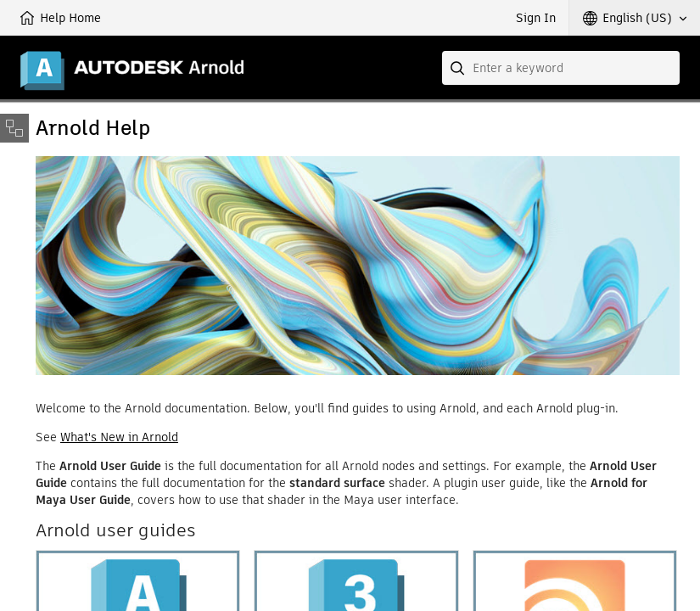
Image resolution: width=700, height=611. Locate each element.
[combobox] (561, 68)
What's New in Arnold (119, 437)
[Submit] (459, 68)
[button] (635, 18)
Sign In (536, 18)
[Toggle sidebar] (14, 128)
